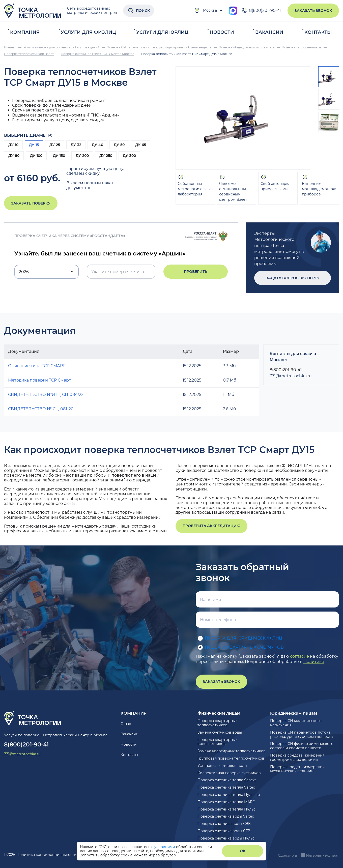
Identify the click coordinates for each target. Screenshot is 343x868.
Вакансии (269, 32)
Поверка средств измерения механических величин (297, 769)
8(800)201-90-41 (261, 11)
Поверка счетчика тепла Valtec (226, 787)
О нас (126, 724)
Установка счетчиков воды (222, 766)
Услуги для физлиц (88, 32)
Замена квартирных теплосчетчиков (232, 751)
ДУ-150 (59, 156)
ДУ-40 (97, 145)
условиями (165, 847)
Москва (205, 11)
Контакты (318, 32)
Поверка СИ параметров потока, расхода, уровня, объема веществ (302, 734)
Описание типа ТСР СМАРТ (36, 366)
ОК (243, 851)
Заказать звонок (313, 11)
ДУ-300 (129, 156)
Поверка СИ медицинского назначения (296, 723)
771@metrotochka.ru (291, 376)
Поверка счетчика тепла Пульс (226, 809)
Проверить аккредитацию (211, 526)
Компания (25, 32)
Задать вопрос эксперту (293, 278)
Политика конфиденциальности (47, 855)
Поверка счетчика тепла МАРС (226, 802)
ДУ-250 (106, 156)
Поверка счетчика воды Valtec (226, 816)
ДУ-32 (76, 145)
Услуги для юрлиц (162, 32)
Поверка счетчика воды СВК (224, 824)
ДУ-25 (55, 145)
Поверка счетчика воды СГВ (224, 831)
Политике (314, 662)
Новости (222, 32)
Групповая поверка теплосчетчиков (231, 758)
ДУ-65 (141, 145)
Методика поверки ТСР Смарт (39, 380)
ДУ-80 (14, 156)
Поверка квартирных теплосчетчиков (217, 723)
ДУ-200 (82, 156)
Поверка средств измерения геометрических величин (297, 757)
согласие (299, 656)
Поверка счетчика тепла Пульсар (229, 795)
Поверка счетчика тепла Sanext (227, 780)
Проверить (196, 272)
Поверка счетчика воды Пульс (226, 838)
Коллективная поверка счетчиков (229, 773)
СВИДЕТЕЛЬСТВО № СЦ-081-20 (41, 409)
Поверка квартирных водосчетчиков (217, 742)
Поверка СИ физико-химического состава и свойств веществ (302, 746)
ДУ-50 (119, 145)
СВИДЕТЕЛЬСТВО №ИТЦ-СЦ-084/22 (46, 395)
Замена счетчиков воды (220, 732)
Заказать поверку (31, 203)
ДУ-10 (13, 145)
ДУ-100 (36, 156)
